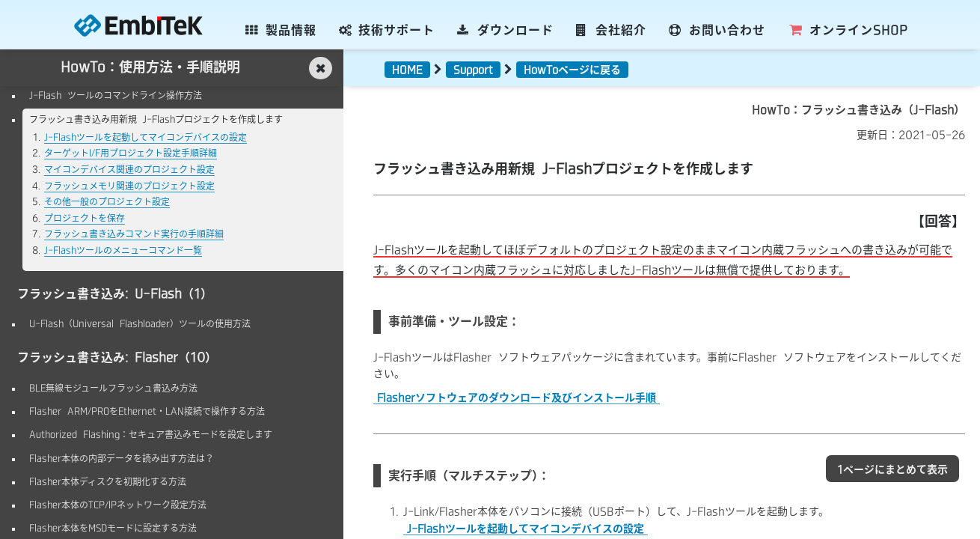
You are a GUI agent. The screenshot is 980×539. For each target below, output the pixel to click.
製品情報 (281, 30)
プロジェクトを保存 (85, 218)
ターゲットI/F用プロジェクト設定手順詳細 (131, 153)
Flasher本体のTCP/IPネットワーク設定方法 (118, 505)
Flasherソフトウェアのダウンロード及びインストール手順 (517, 398)
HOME (407, 70)
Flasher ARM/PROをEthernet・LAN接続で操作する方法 (147, 411)
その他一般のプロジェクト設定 (107, 201)
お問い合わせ (717, 30)
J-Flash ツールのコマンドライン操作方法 (116, 95)
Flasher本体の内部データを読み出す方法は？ (122, 458)
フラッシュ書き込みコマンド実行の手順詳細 (134, 234)
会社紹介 (612, 30)
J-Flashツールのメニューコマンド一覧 (123, 250)
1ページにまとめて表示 (892, 469)
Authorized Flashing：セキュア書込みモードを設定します (151, 434)
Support (473, 70)
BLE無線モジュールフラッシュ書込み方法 (113, 388)
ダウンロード (505, 30)
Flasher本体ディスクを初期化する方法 (108, 481)
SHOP (848, 30)
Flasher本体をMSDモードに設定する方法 (113, 528)
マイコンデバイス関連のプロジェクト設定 (129, 169)
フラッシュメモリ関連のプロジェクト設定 (129, 186)
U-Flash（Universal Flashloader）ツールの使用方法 (140, 323)
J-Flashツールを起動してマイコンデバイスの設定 (146, 137)
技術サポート (387, 30)
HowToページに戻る (572, 70)
